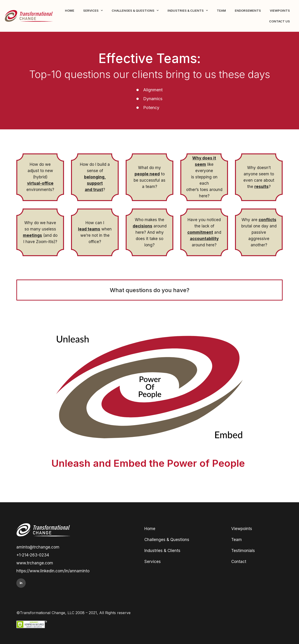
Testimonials (243, 551)
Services (93, 10)
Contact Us (279, 21)
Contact (239, 562)
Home (70, 11)
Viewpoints (280, 11)
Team (221, 11)
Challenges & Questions (135, 10)
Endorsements (248, 11)
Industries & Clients (188, 10)
